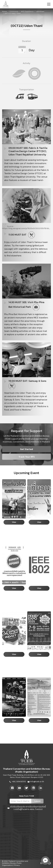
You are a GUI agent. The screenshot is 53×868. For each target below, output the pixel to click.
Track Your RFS (27, 457)
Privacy (17, 865)
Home (5, 11)
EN (42, 863)
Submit (37, 801)
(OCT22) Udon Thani (13, 13)
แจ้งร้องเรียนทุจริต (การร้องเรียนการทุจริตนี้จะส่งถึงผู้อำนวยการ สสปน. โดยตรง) (27, 808)
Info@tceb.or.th (36, 782)
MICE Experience (27, 11)
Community (14, 11)
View (14, 522)
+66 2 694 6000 (18, 782)
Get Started (26, 449)
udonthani (40, 11)
